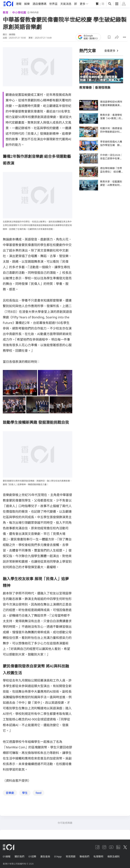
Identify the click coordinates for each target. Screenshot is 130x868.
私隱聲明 (98, 856)
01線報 (7, 856)
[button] (109, 37)
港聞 (19, 4)
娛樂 (27, 4)
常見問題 (71, 856)
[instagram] (104, 847)
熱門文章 (88, 51)
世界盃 (53, 4)
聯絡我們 (84, 856)
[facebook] (97, 847)
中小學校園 (19, 12)
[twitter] (125, 847)
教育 (6, 12)
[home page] (8, 4)
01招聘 (32, 856)
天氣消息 (66, 4)
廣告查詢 (45, 856)
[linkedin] (118, 847)
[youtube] (111, 847)
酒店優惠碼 (39, 4)
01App (58, 856)
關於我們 (19, 856)
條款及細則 (113, 856)
